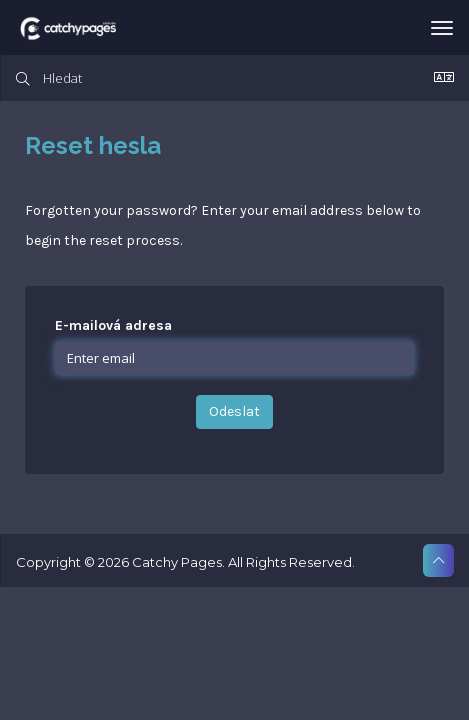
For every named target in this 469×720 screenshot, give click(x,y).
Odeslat (234, 411)
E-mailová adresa (113, 325)
